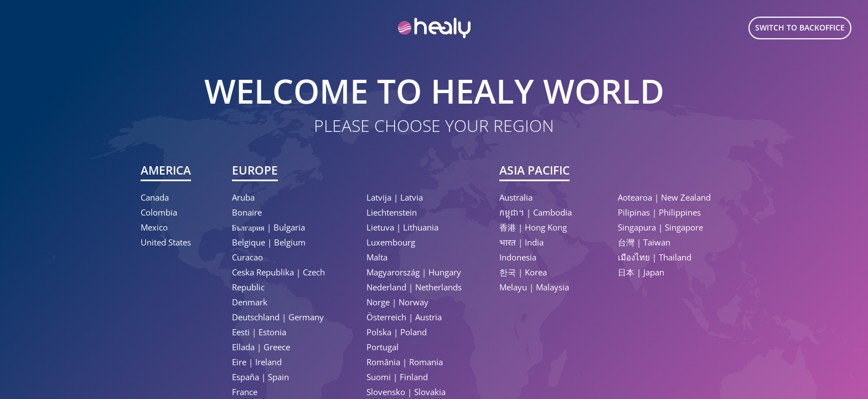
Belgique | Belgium (269, 242)
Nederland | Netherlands (414, 287)
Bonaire (247, 212)
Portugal (383, 347)
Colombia (159, 212)
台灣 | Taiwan (644, 242)
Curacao (247, 257)
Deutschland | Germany (278, 317)
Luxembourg (391, 242)
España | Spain (260, 377)
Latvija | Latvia (395, 197)
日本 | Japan (641, 272)
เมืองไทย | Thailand (655, 257)
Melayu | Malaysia (534, 287)
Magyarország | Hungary (414, 272)
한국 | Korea (523, 272)
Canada (155, 197)
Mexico (154, 227)
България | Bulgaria (268, 227)
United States (166, 242)
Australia (516, 197)
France (245, 392)
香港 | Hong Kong (533, 227)
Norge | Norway (397, 302)
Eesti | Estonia (259, 332)
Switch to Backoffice (800, 27)
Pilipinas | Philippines (659, 212)
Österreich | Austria (404, 317)
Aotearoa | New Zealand (664, 197)
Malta (377, 257)
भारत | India (521, 242)
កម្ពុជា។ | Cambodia (536, 212)
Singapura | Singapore (660, 227)
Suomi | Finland (397, 377)
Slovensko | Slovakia (406, 392)
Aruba (243, 197)
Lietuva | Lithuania (402, 227)
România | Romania (405, 362)
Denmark (250, 302)
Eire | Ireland (257, 362)
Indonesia (518, 257)
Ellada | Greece (261, 347)
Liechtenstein (392, 212)
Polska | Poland (397, 332)
